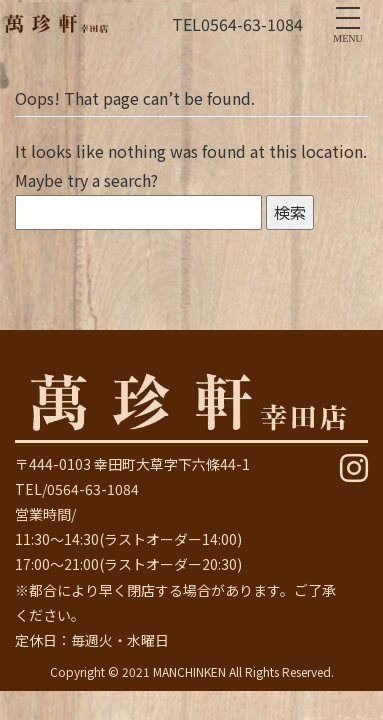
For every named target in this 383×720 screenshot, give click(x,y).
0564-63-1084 (252, 24)
